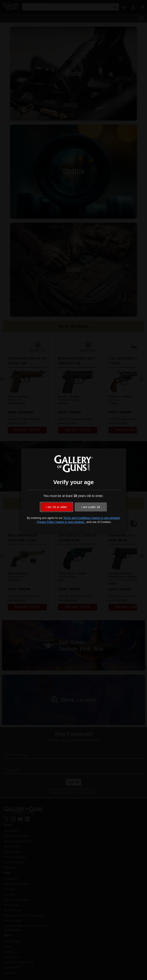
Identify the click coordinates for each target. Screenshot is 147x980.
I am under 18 (91, 507)
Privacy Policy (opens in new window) (61, 522)
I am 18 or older (56, 507)
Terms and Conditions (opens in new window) (92, 518)
